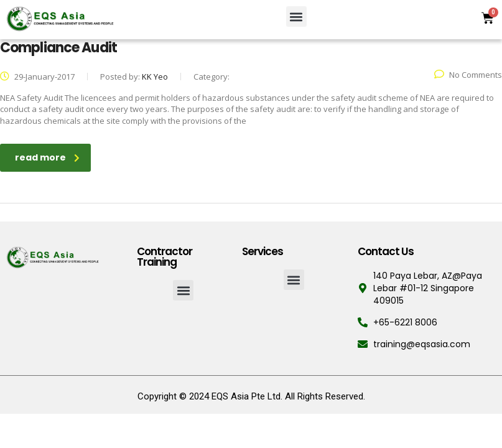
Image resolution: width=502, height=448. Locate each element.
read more (47, 157)
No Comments (468, 75)
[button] (296, 16)
